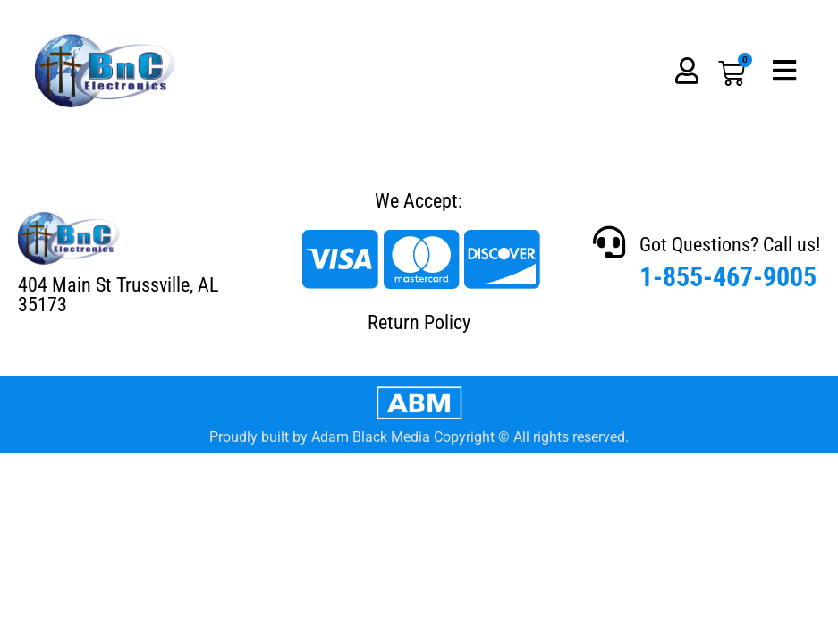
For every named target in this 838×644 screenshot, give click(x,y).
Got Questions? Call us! (730, 245)
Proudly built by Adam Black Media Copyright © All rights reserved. (419, 437)
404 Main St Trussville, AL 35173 (118, 295)
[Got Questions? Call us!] (609, 242)
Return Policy (419, 322)
